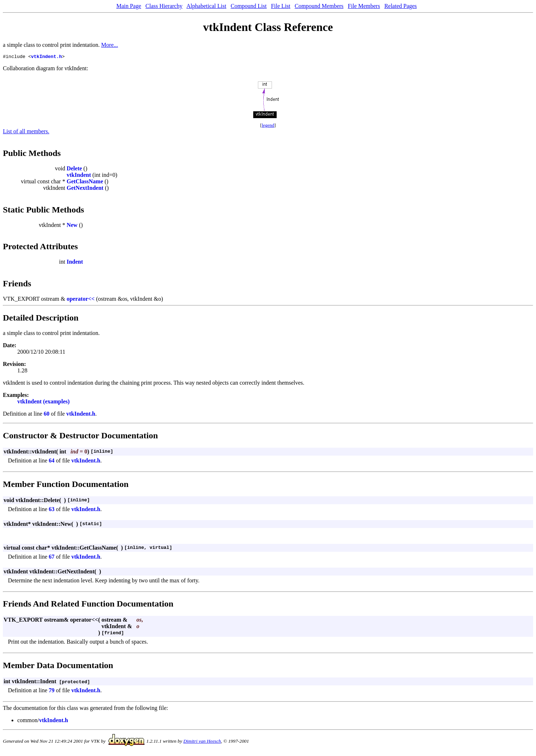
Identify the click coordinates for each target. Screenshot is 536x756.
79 (52, 691)
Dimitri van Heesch (202, 742)
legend (268, 126)
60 (46, 415)
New (72, 226)
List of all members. (26, 132)
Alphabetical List (207, 6)
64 (52, 462)
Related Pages (401, 6)
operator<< (81, 300)
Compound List (249, 6)
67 (52, 558)
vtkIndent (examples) (43, 402)
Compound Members (319, 6)
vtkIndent (79, 176)
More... (110, 45)
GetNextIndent (85, 189)
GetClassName (85, 182)
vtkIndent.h (46, 57)
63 (52, 510)
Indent (75, 263)
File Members (364, 6)
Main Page (129, 6)
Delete (74, 169)
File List (281, 6)
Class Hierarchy (164, 6)
